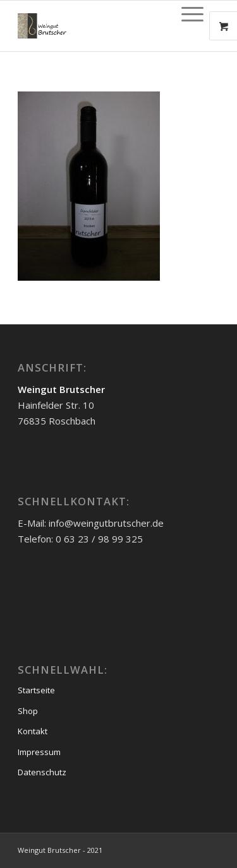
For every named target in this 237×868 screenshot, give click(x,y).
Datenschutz (42, 772)
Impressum (39, 752)
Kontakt (33, 731)
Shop (28, 711)
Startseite (36, 690)
